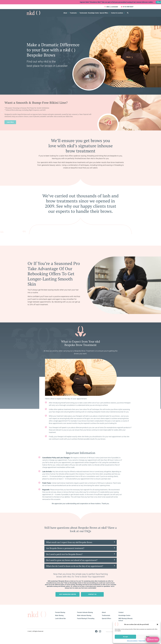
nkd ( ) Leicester (112, 7)
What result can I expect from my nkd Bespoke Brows (69, 542)
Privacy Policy (142, 641)
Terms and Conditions (132, 641)
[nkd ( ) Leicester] (105, 7)
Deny (148, 637)
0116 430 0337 (128, 7)
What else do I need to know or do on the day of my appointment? (75, 566)
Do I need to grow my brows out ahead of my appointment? (72, 560)
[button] (157, 624)
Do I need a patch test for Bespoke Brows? (64, 554)
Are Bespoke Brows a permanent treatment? (65, 548)
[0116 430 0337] (122, 7)
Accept (125, 637)
